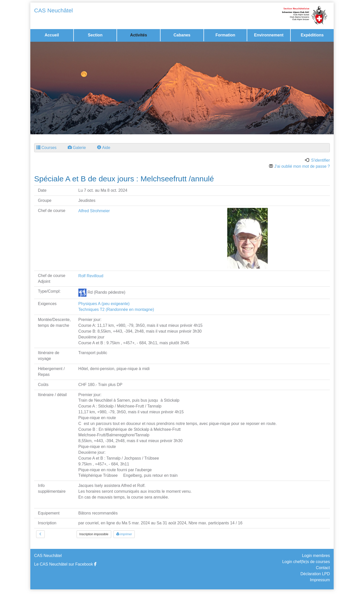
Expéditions (312, 35)
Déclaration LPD (315, 574)
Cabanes (182, 35)
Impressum (320, 580)
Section (95, 35)
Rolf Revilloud (91, 276)
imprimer (124, 534)
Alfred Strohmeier (94, 211)
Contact (323, 568)
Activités (139, 35)
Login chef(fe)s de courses (306, 562)
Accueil (52, 35)
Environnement (269, 35)
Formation (225, 35)
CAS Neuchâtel (53, 10)
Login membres (316, 556)
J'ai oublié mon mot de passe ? (299, 166)
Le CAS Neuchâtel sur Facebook (65, 564)
